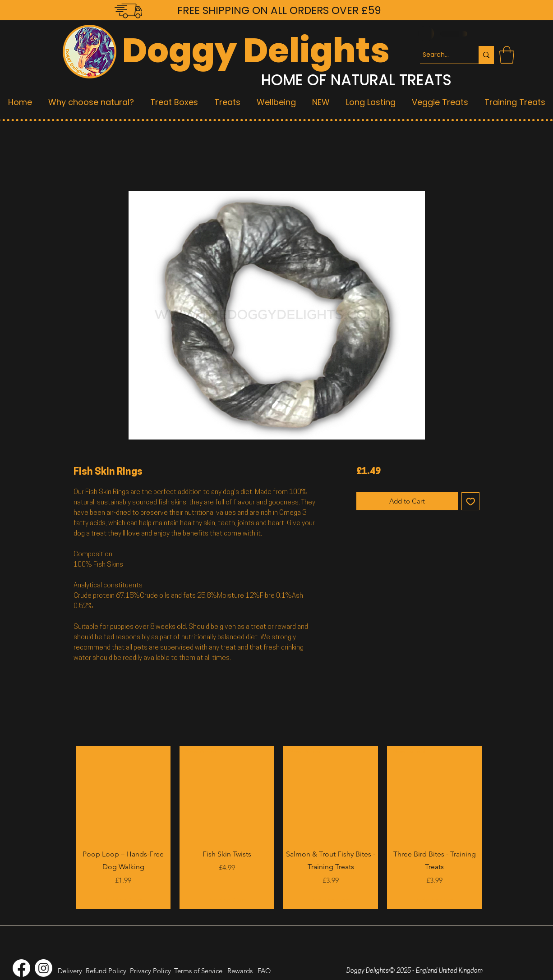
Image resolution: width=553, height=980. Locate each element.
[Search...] (441, 55)
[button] (507, 55)
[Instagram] (44, 968)
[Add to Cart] (123, 900)
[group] (279, 828)
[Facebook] (21, 968)
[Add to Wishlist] (471, 501)
